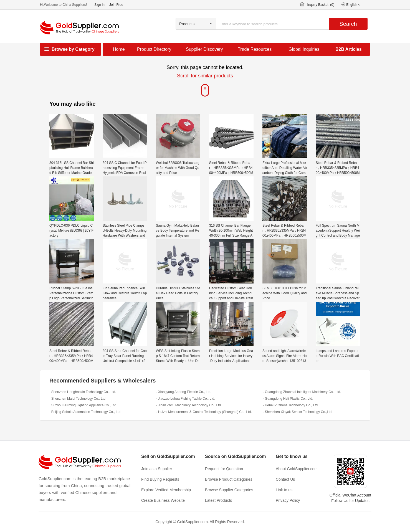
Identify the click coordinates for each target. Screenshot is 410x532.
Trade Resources (255, 49)
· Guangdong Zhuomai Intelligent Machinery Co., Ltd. (302, 392)
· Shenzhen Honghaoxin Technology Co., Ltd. (83, 392)
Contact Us (285, 479)
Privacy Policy (288, 500)
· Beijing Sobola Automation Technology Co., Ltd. (85, 412)
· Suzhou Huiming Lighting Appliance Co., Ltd (83, 405)
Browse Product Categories (229, 479)
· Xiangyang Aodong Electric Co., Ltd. (184, 392)
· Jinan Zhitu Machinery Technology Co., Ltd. (189, 405)
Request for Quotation (224, 469)
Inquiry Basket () (321, 5)
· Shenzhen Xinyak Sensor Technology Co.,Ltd (297, 412)
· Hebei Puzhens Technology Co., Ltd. (291, 405)
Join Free (116, 5)
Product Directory (154, 49)
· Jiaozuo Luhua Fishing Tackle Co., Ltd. (186, 399)
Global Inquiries (304, 49)
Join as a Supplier (157, 469)
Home (119, 49)
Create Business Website (163, 500)
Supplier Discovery (204, 49)
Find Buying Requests (160, 479)
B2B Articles (349, 49)
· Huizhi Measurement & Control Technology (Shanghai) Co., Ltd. (204, 412)
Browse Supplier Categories (229, 490)
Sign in (99, 5)
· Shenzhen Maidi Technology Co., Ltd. (78, 399)
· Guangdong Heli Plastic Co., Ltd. (288, 399)
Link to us (284, 490)
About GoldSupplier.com (297, 469)
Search (348, 24)
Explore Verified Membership (166, 490)
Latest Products (218, 500)
